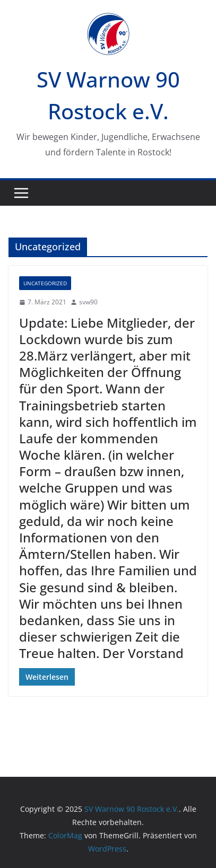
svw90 (88, 302)
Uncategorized (45, 283)
